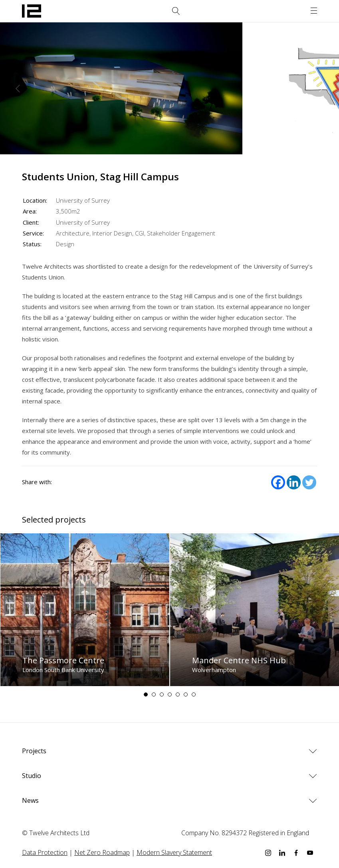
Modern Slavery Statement (174, 852)
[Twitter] (309, 482)
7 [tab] (194, 694)
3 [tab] (162, 694)
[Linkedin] (294, 482)
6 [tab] (186, 694)
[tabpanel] (85, 610)
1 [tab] (146, 694)
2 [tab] (154, 694)
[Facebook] (278, 482)
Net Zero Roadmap (102, 852)
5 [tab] (178, 694)
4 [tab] (170, 694)
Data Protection (45, 852)
